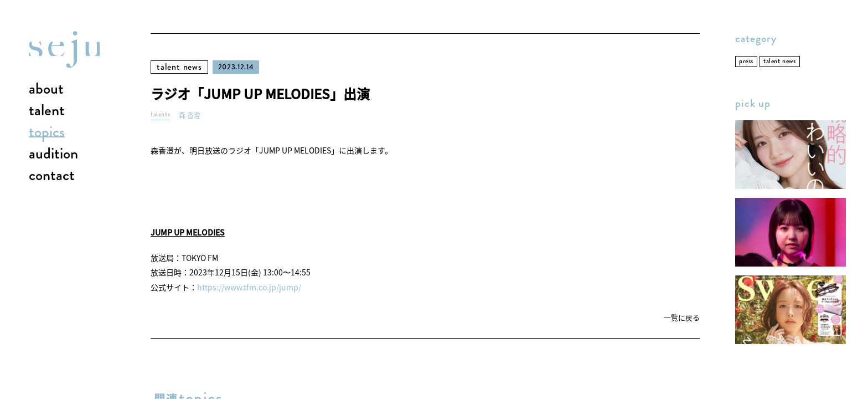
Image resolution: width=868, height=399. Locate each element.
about (46, 89)
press (746, 61)
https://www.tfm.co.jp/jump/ (249, 287)
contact (52, 176)
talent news (179, 67)
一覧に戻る (682, 318)
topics (47, 132)
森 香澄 (190, 116)
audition (53, 154)
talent (47, 111)
